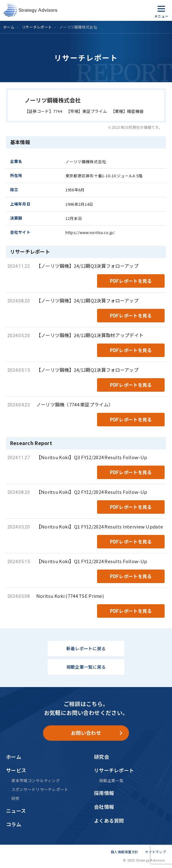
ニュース (16, 811)
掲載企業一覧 (111, 780)
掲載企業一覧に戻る (86, 667)
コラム (14, 824)
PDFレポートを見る (131, 281)
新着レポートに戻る (86, 648)
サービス (16, 770)
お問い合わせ (86, 733)
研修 (16, 798)
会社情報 (104, 807)
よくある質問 (109, 820)
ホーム (9, 27)
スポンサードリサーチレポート (40, 789)
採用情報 (104, 793)
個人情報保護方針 (124, 852)
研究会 (102, 757)
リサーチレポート (37, 27)
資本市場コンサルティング (36, 780)
